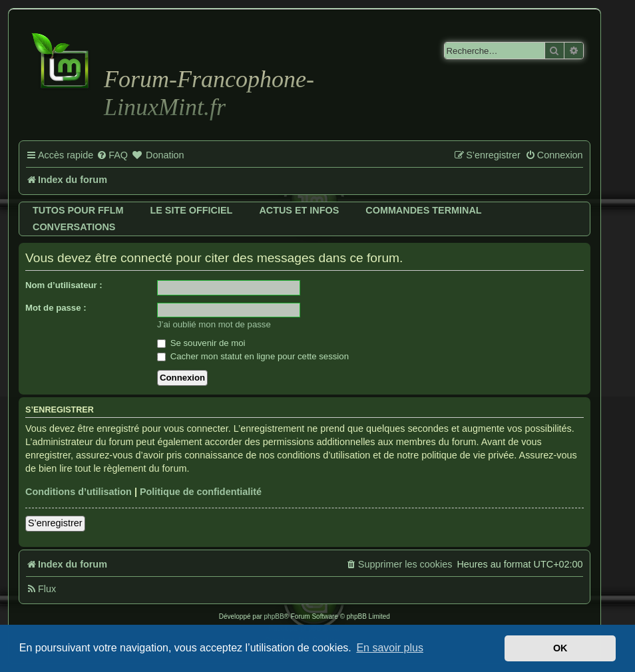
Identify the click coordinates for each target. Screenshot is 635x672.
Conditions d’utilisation (79, 492)
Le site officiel (191, 210)
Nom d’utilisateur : (64, 285)
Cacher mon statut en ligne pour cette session (253, 356)
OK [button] (560, 648)
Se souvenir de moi (201, 343)
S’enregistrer (55, 523)
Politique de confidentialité (201, 492)
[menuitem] (112, 156)
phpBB (274, 616)
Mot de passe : (56, 308)
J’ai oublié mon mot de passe (214, 324)
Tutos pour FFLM (78, 210)
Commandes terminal (423, 210)
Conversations (74, 227)
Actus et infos (299, 210)
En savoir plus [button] (390, 648)
